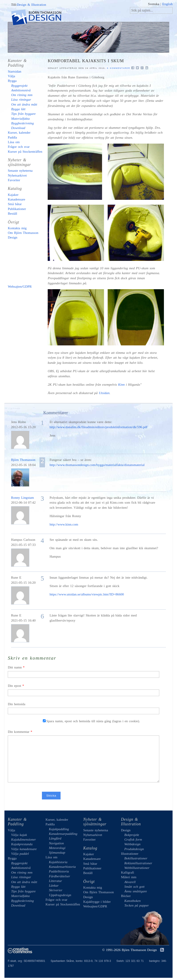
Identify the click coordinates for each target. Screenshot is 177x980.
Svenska (154, 4)
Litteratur (55, 881)
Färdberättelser (59, 876)
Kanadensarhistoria (62, 867)
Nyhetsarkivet (17, 175)
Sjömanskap (57, 852)
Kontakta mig (17, 228)
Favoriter (14, 180)
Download (18, 128)
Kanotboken (133, 901)
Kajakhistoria (58, 862)
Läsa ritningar (21, 99)
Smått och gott (135, 887)
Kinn (122, 384)
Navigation (56, 843)
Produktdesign (134, 849)
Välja (11, 76)
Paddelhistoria (59, 871)
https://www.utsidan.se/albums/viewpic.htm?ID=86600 (87, 594)
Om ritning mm (22, 95)
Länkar (54, 885)
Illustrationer (130, 854)
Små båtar (15, 204)
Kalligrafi (127, 872)
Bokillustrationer (136, 858)
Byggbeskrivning (22, 123)
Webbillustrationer (137, 868)
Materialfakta (20, 118)
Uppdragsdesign (60, 895)
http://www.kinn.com (64, 524)
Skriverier (56, 890)
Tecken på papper (137, 905)
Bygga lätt (18, 109)
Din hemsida (17, 704)
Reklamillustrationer (138, 863)
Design (126, 830)
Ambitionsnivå (21, 90)
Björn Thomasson (23, 460)
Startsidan (15, 71)
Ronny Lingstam (23, 498)
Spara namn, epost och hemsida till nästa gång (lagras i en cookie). (91, 721)
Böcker (126, 896)
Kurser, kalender (19, 132)
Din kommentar (19, 732)
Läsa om (14, 142)
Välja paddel (20, 854)
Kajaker (13, 195)
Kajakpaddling (59, 829)
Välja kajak (19, 835)
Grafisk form (133, 839)
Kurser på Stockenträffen (25, 151)
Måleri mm (129, 877)
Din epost (14, 686)
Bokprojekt (132, 835)
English (167, 4)
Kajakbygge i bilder (27, 262)
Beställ (12, 213)
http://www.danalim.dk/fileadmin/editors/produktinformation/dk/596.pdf (98, 427)
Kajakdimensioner (23, 839)
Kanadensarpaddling (63, 834)
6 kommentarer (119, 68)
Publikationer (17, 209)
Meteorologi (57, 848)
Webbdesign (133, 844)
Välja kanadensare (24, 849)
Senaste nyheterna (20, 170)
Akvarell (130, 882)
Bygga (12, 81)
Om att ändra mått (24, 104)
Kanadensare (16, 199)
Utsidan (104, 393)
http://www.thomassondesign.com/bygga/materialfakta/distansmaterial (97, 465)
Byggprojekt (19, 86)
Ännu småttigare (136, 891)
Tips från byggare (23, 114)
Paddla (12, 137)
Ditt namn (15, 667)
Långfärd (55, 838)
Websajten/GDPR (20, 286)
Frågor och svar (19, 147)
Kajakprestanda (22, 844)
